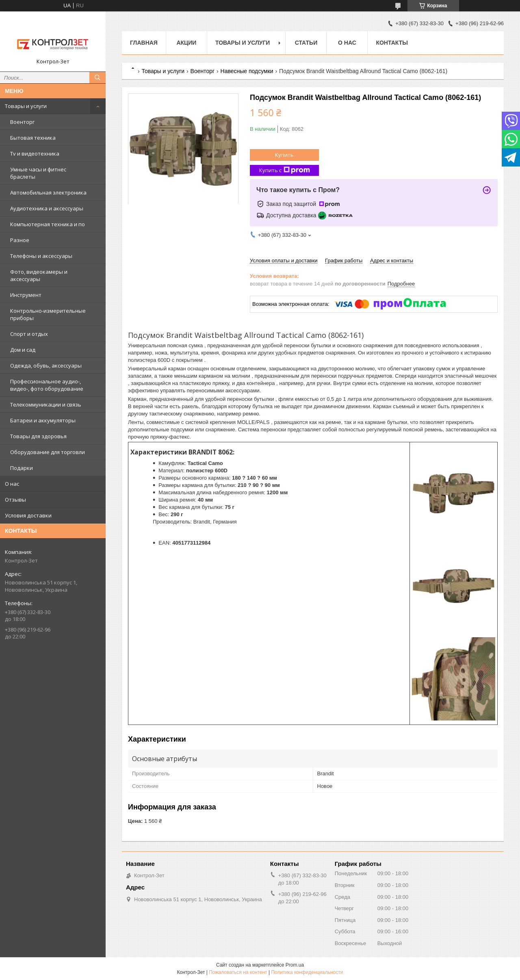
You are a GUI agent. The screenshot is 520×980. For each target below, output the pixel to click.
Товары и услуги (26, 106)
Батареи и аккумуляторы (43, 420)
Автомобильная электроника (48, 193)
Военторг (22, 122)
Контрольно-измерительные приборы (48, 314)
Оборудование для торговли (48, 452)
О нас (12, 484)
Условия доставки (28, 515)
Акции (186, 43)
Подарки (22, 468)
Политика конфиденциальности (307, 972)
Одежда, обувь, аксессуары (46, 366)
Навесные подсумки (247, 71)
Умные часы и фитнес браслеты (38, 173)
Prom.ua (295, 965)
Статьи (306, 43)
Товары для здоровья (38, 436)
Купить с (285, 170)
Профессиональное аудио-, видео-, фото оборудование (47, 385)
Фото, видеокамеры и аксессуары (39, 275)
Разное (20, 240)
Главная (144, 43)
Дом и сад (23, 350)
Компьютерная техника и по (48, 224)
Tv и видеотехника (35, 154)
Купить (284, 155)
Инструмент (26, 295)
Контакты (392, 43)
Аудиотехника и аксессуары (47, 208)
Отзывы (15, 500)
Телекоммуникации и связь (46, 405)
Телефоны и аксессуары (41, 256)
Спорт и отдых (29, 334)
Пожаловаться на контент (238, 972)
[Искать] (97, 78)
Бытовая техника (33, 138)
